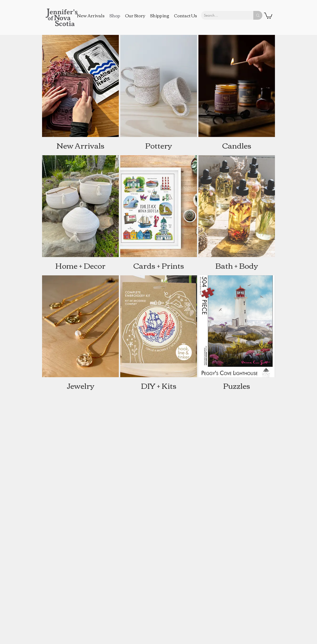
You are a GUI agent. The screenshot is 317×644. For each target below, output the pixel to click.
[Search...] (224, 15)
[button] (268, 15)
